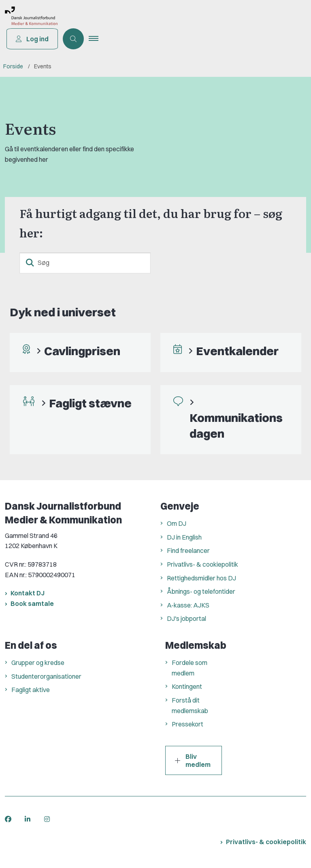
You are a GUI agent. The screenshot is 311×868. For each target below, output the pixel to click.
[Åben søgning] (74, 39)
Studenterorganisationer (46, 676)
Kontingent (187, 686)
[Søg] (85, 263)
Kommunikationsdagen (236, 425)
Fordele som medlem (190, 668)
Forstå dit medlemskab (190, 705)
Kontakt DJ (28, 593)
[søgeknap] (30, 263)
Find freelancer (188, 550)
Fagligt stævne (90, 403)
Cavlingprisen (82, 351)
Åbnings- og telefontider (201, 591)
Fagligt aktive (31, 690)
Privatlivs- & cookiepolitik (202, 564)
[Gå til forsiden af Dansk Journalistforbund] (29, 17)
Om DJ (177, 523)
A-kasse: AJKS (188, 605)
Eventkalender (237, 351)
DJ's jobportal (186, 618)
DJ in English (184, 537)
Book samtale (32, 603)
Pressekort (187, 724)
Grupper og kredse (38, 663)
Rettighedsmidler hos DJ (201, 578)
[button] (98, 39)
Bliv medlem (193, 760)
